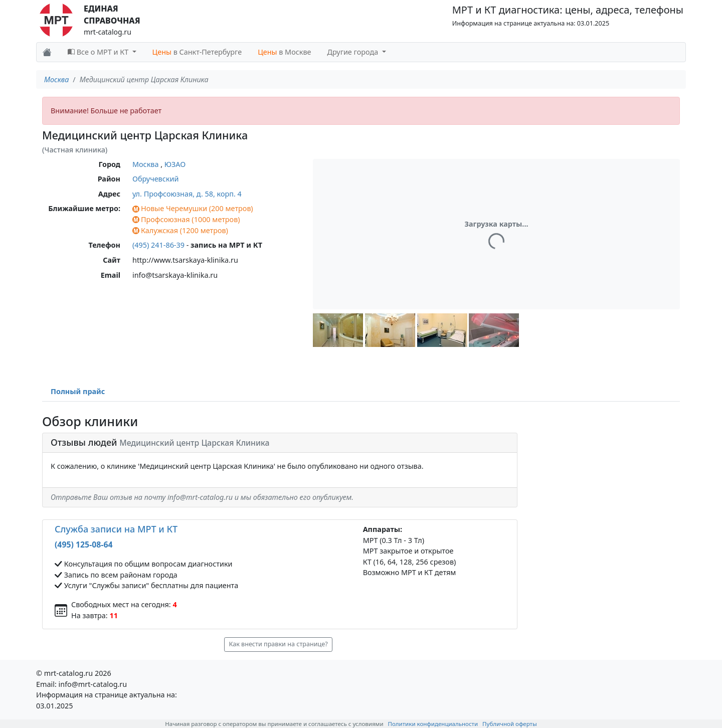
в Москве (284, 52)
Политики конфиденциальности (433, 724)
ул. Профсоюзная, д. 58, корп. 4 (187, 194)
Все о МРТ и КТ (99, 52)
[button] (338, 330)
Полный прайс (78, 391)
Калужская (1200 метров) (180, 230)
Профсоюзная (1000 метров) (186, 219)
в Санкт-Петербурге (197, 52)
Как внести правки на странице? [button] (278, 644)
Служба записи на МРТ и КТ (116, 529)
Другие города (354, 52)
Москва (56, 79)
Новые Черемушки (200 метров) (193, 208)
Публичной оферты (510, 724)
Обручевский (155, 179)
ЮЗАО (175, 164)
